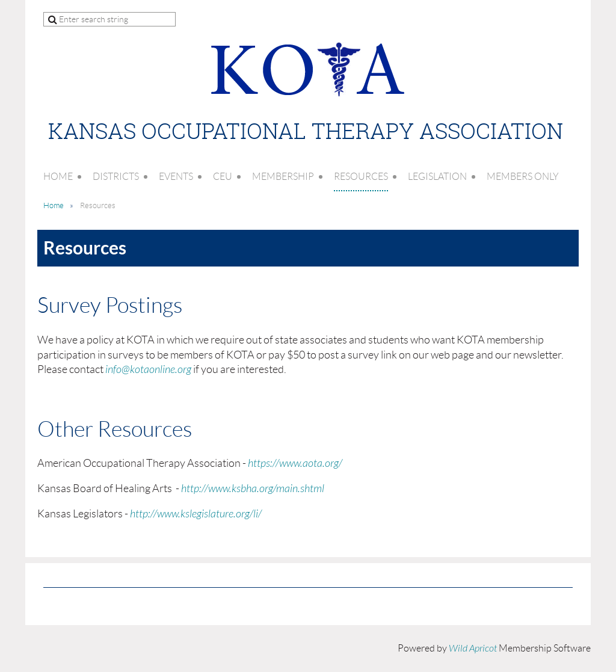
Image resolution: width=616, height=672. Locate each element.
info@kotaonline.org (148, 370)
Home (54, 205)
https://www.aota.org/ (295, 464)
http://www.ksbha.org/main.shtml (253, 489)
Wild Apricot (473, 649)
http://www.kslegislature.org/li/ (196, 514)
